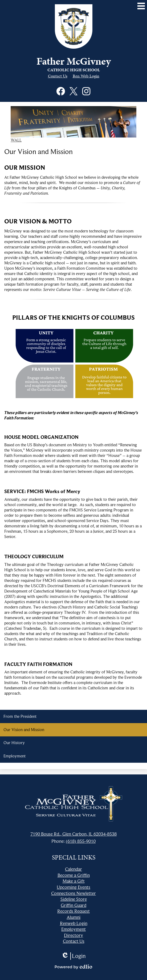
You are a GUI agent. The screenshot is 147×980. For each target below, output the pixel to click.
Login (73, 956)
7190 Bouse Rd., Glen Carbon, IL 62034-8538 (73, 834)
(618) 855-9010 (81, 841)
